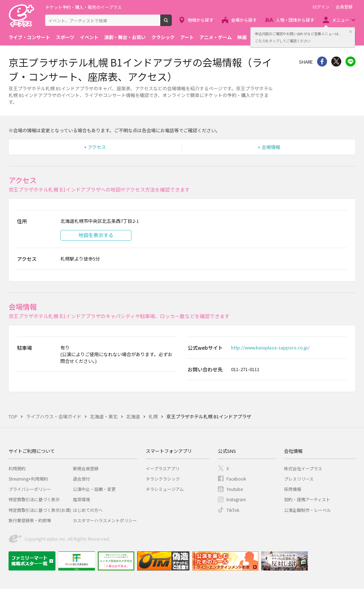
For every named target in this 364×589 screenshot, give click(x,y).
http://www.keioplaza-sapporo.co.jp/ (270, 347)
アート (187, 37)
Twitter (336, 61)
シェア (322, 61)
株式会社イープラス (303, 468)
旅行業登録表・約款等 (30, 520)
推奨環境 (81, 499)
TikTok (233, 510)
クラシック (163, 37)
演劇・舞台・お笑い (125, 37)
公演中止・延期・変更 (94, 489)
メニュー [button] (341, 20)
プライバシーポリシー (30, 489)
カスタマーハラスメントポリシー (105, 520)
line (350, 61)
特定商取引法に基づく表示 (34, 499)
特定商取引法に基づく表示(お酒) (40, 510)
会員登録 (344, 7)
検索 (172, 23)
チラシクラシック (163, 479)
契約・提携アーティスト (307, 499)
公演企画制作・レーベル (307, 510)
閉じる (350, 32)
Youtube (235, 489)
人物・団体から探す (295, 20)
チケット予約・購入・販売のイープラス (83, 7)
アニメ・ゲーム (216, 37)
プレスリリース (299, 479)
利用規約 (17, 468)
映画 (242, 37)
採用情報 (293, 489)
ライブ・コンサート (29, 37)
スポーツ (65, 37)
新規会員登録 (86, 468)
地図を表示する (96, 235)
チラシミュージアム (165, 489)
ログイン (321, 7)
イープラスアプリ (163, 468)
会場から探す (244, 20)
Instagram (236, 499)
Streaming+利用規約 (28, 479)
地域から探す (200, 20)
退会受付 (81, 479)
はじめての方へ (88, 510)
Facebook (236, 479)
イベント (89, 37)
